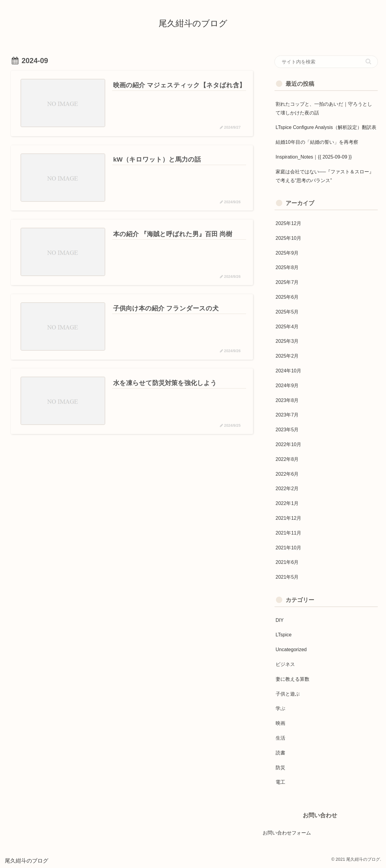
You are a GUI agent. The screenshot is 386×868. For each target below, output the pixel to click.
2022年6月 (287, 474)
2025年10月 (288, 238)
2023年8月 (287, 400)
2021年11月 (288, 533)
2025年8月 (287, 267)
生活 (280, 738)
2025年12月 (288, 223)
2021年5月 (287, 577)
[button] (368, 61)
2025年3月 (287, 341)
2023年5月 (287, 430)
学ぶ (280, 708)
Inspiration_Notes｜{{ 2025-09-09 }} (314, 157)
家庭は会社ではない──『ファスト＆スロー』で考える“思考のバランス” (325, 176)
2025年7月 (287, 282)
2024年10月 (288, 371)
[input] (326, 62)
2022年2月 (287, 489)
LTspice (284, 635)
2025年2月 (287, 356)
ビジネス (285, 664)
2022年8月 (287, 459)
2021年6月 (287, 562)
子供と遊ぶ (288, 694)
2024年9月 (287, 386)
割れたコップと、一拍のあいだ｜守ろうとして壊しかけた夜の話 (324, 108)
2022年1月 (287, 503)
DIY (280, 620)
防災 (280, 768)
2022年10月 (288, 444)
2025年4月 (287, 327)
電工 (280, 782)
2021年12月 (288, 518)
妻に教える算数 (293, 679)
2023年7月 (287, 415)
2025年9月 (287, 253)
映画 (280, 723)
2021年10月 (288, 548)
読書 (280, 753)
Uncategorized (291, 649)
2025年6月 (287, 297)
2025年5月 (287, 312)
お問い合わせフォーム (287, 833)
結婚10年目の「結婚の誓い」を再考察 (317, 142)
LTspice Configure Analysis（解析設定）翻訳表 (326, 127)
